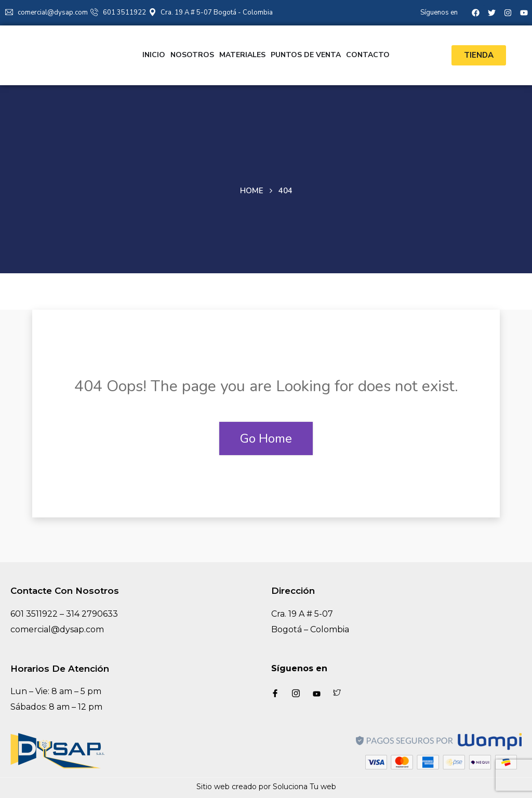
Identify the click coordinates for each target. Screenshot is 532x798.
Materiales (242, 55)
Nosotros (192, 55)
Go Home (266, 438)
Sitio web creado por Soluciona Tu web (266, 787)
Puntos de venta (306, 55)
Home (252, 191)
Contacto (368, 55)
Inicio (154, 55)
